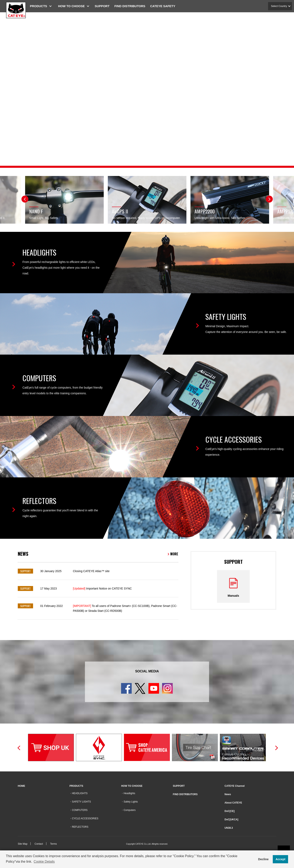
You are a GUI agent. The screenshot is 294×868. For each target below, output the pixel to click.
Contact (39, 844)
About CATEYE (233, 803)
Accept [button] (281, 859)
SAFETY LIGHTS (81, 802)
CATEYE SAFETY (164, 6)
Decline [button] (263, 859)
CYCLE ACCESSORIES (85, 818)
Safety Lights (131, 802)
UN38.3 (229, 828)
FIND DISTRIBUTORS (132, 6)
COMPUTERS (80, 810)
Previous (25, 199)
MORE (174, 554)
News (228, 794)
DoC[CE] (230, 811)
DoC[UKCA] (231, 820)
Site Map (23, 844)
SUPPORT (104, 6)
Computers (130, 810)
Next (269, 199)
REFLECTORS (80, 827)
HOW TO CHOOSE (73, 6)
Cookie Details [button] (44, 862)
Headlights (129, 793)
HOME (21, 786)
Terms (54, 844)
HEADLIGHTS (80, 793)
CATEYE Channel (235, 786)
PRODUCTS (40, 6)
